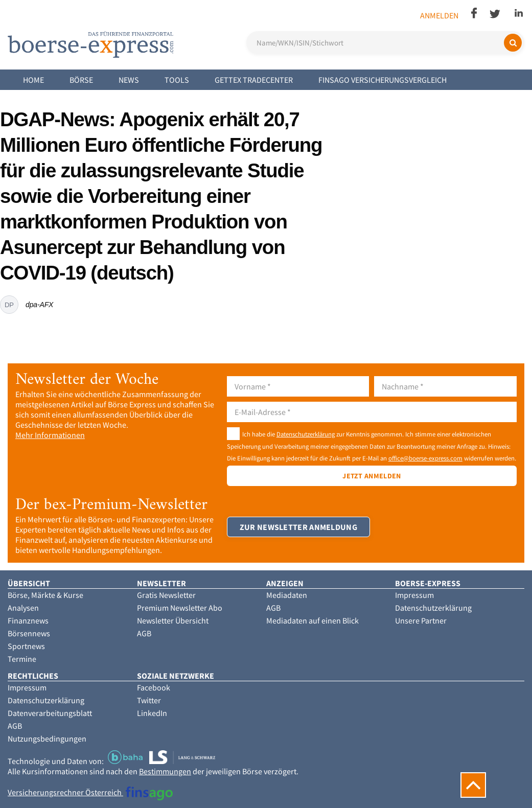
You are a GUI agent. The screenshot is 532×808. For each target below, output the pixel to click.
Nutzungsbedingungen (47, 738)
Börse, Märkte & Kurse (45, 595)
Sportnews (26, 646)
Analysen (23, 608)
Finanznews (28, 620)
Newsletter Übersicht (173, 620)
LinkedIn (152, 713)
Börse (81, 80)
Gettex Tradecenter (254, 80)
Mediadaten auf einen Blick (313, 620)
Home (33, 80)
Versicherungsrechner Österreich (90, 792)
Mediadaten (287, 595)
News (129, 80)
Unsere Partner (421, 620)
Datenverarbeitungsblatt (50, 713)
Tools (177, 80)
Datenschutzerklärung (306, 434)
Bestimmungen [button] (165, 771)
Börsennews (29, 633)
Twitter (149, 700)
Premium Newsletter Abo (180, 608)
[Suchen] (513, 43)
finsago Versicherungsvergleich (383, 80)
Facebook (154, 687)
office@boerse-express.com (425, 458)
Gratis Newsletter (166, 595)
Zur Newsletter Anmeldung (298, 527)
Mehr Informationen (50, 435)
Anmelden (439, 15)
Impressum (414, 595)
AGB (144, 633)
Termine (22, 659)
